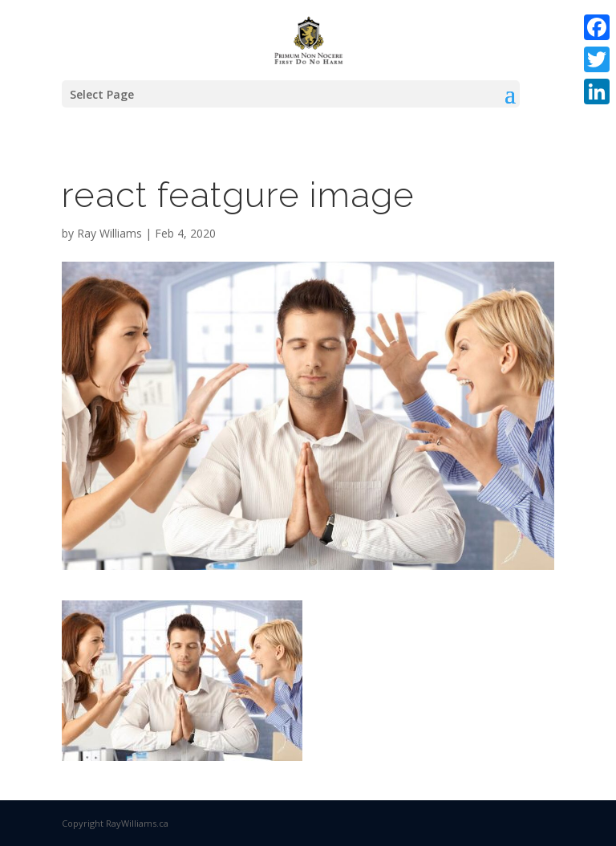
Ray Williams (109, 233)
